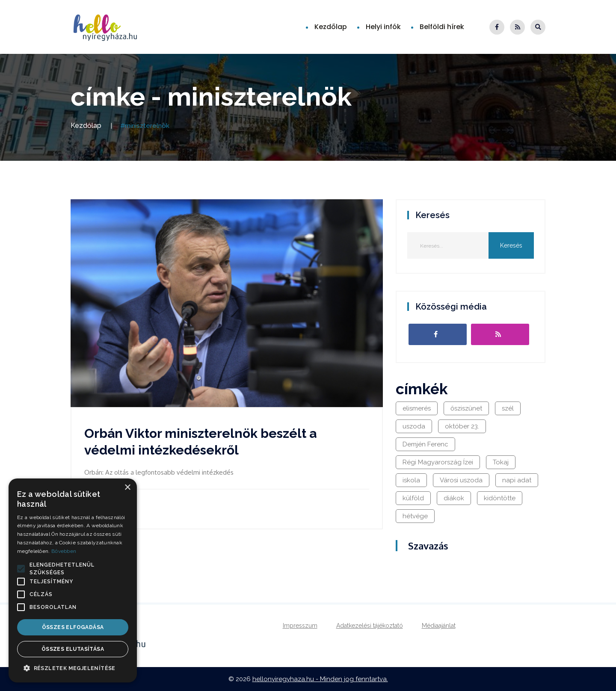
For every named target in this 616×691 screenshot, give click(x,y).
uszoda (414, 426)
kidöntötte (500, 498)
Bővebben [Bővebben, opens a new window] (64, 551)
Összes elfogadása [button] (73, 627)
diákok (454, 498)
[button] (21, 569)
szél (508, 408)
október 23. (462, 426)
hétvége (415, 516)
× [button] (127, 488)
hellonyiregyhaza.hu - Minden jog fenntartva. (320, 679)
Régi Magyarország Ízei (438, 462)
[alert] (73, 580)
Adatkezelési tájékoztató (370, 626)
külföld (413, 498)
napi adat (517, 480)
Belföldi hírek (442, 27)
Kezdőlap (331, 27)
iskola (411, 480)
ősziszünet (466, 408)
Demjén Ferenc (425, 444)
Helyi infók (383, 27)
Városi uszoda (461, 480)
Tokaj (501, 462)
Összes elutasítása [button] (73, 649)
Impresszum (300, 626)
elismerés (417, 408)
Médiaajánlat (439, 626)
